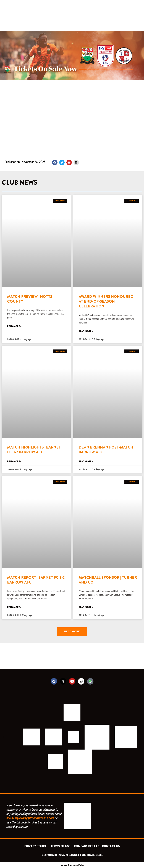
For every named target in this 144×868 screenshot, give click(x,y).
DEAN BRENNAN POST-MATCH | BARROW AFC (107, 450)
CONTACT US (111, 846)
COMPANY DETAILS (86, 846)
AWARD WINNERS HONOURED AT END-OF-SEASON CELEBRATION (106, 301)
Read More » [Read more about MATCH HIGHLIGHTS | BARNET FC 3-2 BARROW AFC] (14, 462)
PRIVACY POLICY (36, 846)
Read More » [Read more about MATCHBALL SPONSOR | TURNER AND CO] (86, 607)
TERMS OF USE (61, 846)
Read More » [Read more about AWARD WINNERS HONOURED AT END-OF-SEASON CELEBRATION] (86, 331)
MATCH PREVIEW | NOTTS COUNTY (30, 299)
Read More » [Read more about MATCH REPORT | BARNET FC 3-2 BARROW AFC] (14, 607)
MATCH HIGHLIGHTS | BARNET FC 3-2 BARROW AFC (34, 450)
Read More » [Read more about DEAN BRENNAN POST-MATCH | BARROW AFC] (86, 462)
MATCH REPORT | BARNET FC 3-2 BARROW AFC (36, 580)
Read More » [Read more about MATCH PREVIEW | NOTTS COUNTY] (14, 326)
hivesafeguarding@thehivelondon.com (30, 818)
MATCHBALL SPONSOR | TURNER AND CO (108, 580)
